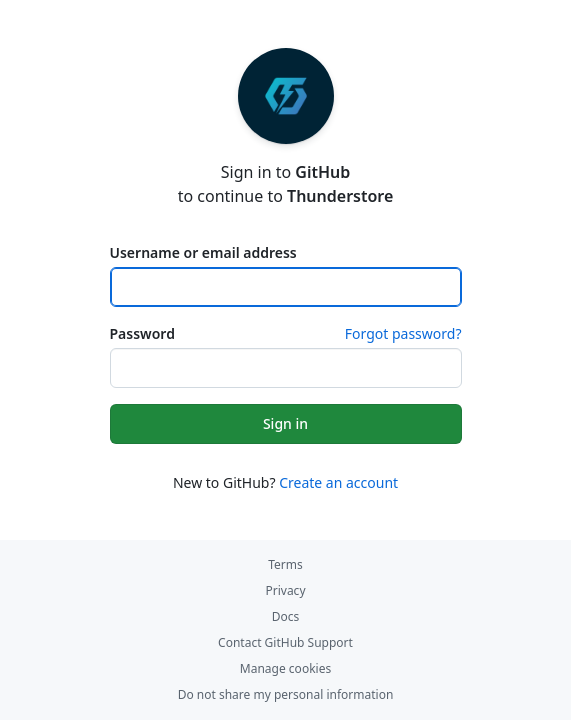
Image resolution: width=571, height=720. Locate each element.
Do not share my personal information (286, 694)
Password (142, 333)
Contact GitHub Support (285, 642)
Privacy (285, 590)
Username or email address (203, 252)
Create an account (338, 482)
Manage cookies (285, 668)
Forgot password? (403, 333)
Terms (285, 564)
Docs (286, 616)
